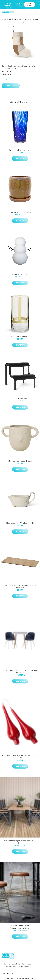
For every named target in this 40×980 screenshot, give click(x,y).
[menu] (37, 12)
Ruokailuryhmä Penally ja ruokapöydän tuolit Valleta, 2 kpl (20, 672)
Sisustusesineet (17, 66)
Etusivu (4, 23)
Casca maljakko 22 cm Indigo (20, 150)
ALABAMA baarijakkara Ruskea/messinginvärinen (20, 927)
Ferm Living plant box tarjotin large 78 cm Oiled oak (20, 586)
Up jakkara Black (20, 399)
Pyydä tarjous (29, 4)
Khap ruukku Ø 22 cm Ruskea (20, 212)
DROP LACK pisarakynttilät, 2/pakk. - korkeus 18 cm (20, 757)
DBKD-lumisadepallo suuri (20, 274)
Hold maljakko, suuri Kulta (20, 337)
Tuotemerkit (28, 66)
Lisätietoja (11, 86)
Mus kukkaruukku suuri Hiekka (20, 461)
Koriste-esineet (12, 68)
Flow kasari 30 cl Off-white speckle (20, 523)
